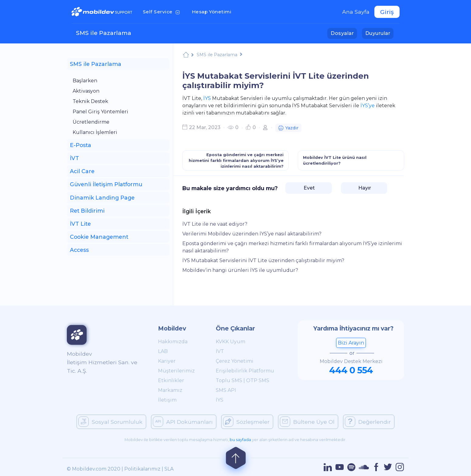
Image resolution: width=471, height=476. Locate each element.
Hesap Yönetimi (213, 11)
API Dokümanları (183, 422)
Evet (309, 188)
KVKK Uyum (230, 342)
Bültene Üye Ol (307, 422)
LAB (163, 351)
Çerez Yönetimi (235, 361)
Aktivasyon (86, 91)
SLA (169, 469)
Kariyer (167, 361)
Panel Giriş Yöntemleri (100, 112)
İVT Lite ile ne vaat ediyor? (215, 224)
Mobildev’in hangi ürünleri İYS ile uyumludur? (240, 270)
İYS (207, 98)
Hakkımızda (173, 342)
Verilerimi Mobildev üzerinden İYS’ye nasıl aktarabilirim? (252, 234)
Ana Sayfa (356, 12)
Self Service (162, 11)
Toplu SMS (229, 380)
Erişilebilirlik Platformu (245, 371)
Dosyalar (344, 33)
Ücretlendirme (91, 122)
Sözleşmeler (246, 422)
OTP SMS (258, 380)
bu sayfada (240, 440)
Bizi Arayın (351, 343)
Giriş (387, 12)
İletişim (167, 400)
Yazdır (288, 129)
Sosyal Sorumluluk (110, 422)
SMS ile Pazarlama (104, 33)
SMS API (226, 390)
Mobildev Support (186, 55)
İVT (220, 351)
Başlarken (85, 81)
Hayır (364, 188)
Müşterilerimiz (176, 371)
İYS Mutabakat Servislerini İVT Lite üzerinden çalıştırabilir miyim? (263, 260)
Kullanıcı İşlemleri (95, 132)
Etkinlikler (171, 380)
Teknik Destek (90, 101)
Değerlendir (368, 422)
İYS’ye (368, 106)
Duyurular (379, 33)
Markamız (170, 390)
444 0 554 (351, 370)
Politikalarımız (142, 469)
